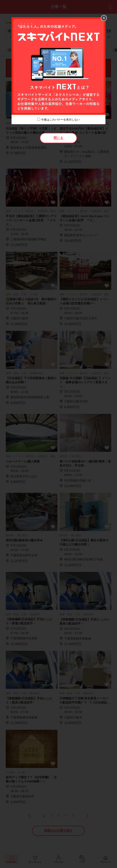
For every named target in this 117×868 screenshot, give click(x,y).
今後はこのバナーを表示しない (60, 120)
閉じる (58, 138)
